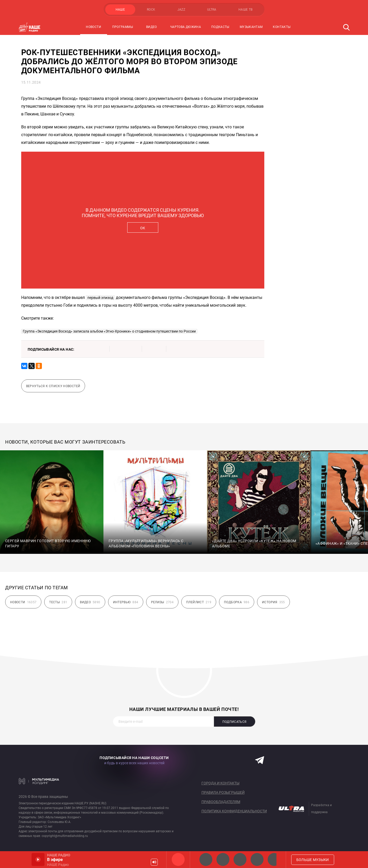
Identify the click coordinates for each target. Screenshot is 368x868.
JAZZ (181, 10)
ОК (143, 228)
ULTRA (212, 10)
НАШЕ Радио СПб (223, 859)
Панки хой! (274, 859)
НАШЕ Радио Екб (240, 859)
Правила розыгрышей (223, 792)
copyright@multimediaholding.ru (65, 836)
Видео (152, 27)
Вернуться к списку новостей (53, 386)
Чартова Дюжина (186, 27)
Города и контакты (220, 783)
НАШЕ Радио (178, 859)
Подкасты (220, 27)
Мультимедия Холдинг (39, 781)
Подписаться (235, 722)
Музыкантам (251, 27)
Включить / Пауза (38, 859)
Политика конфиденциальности (234, 811)
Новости (93, 27)
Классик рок (257, 859)
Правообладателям (221, 802)
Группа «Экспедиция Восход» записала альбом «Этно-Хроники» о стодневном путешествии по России (109, 331)
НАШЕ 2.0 (206, 859)
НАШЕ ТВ (246, 10)
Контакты (282, 27)
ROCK (151, 10)
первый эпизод (100, 298)
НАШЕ (120, 10)
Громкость (154, 862)
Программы (123, 27)
